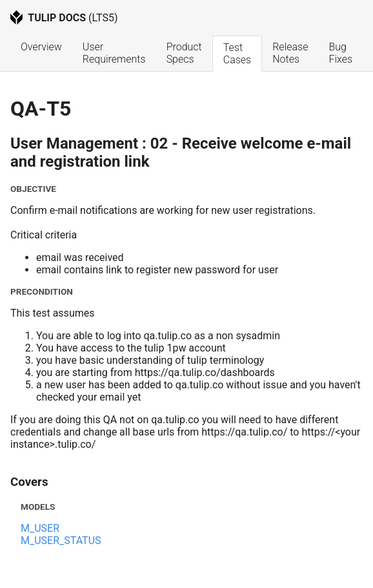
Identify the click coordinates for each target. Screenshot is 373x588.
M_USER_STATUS (61, 541)
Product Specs (186, 53)
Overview (41, 47)
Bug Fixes (340, 53)
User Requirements (114, 53)
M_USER (40, 528)
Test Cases (237, 54)
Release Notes (291, 53)
